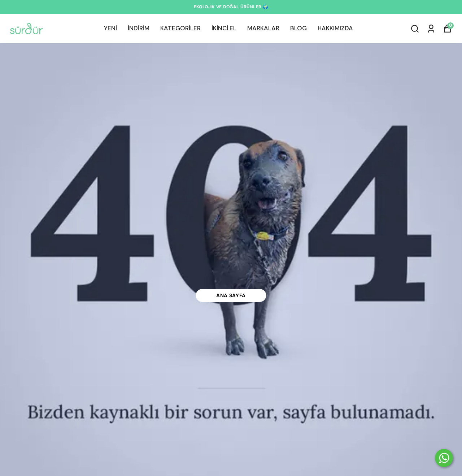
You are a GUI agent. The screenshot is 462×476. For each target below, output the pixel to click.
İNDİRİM (139, 28)
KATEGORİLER (180, 28)
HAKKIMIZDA (335, 28)
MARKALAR (263, 28)
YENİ (110, 28)
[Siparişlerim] (431, 29)
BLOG (298, 28)
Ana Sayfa (231, 295)
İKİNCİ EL (224, 28)
